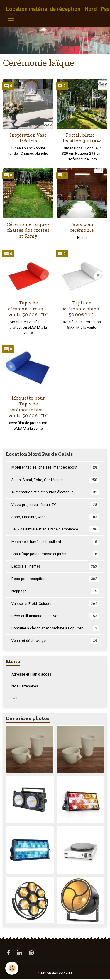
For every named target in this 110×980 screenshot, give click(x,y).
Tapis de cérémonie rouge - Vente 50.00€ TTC (28, 309)
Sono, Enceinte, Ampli (55, 517)
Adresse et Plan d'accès (31, 674)
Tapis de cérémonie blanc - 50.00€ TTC (82, 309)
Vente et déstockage (55, 641)
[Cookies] (12, 968)
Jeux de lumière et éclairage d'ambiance (55, 529)
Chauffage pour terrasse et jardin (55, 554)
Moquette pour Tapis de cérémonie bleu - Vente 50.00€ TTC (28, 407)
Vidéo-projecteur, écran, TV (55, 505)
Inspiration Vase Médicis (28, 138)
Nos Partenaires (25, 686)
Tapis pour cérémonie (82, 227)
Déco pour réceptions (55, 579)
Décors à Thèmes (55, 566)
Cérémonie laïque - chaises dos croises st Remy (28, 230)
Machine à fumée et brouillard (55, 542)
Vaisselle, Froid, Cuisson (55, 604)
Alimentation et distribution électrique (55, 492)
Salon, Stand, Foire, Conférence (55, 480)
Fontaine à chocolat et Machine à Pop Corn (55, 628)
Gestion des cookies (55, 973)
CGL (15, 698)
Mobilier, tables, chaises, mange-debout (55, 467)
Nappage (55, 591)
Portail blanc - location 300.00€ (82, 138)
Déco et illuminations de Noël (55, 616)
